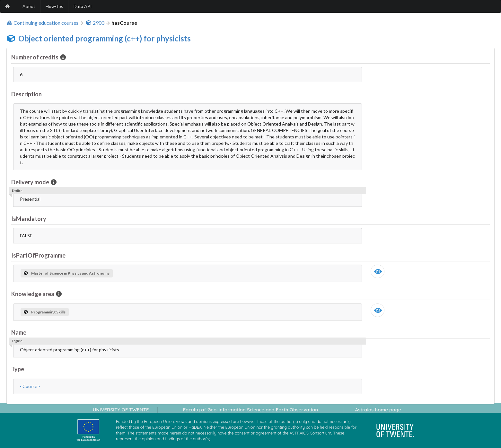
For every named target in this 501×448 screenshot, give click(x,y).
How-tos (54, 6)
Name (19, 332)
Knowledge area (33, 294)
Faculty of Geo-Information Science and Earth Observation (251, 410)
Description (26, 94)
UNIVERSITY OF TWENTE (121, 410)
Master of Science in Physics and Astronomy (67, 273)
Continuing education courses (42, 23)
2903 (95, 23)
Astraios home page (378, 410)
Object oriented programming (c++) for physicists (105, 38)
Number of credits (35, 57)
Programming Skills (45, 312)
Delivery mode (31, 182)
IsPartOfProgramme (38, 255)
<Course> (30, 386)
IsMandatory (29, 219)
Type (18, 369)
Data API (83, 6)
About (29, 6)
